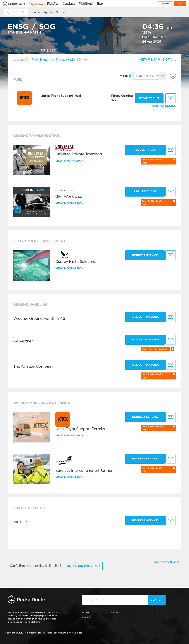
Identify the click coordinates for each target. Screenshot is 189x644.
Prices (125, 76)
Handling (47, 59)
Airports (48, 12)
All (27, 59)
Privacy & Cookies (73, 633)
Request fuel (149, 98)
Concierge (69, 4)
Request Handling (145, 317)
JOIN (180, 4)
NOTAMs (169, 59)
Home (36, 12)
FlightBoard (86, 4)
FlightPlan (53, 4)
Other (83, 59)
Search (157, 600)
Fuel (35, 59)
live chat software (167, 562)
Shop (100, 4)
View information (70, 161)
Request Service (145, 255)
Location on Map (21, 50)
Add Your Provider (83, 566)
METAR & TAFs (150, 59)
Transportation (66, 59)
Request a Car (145, 150)
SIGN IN (166, 4)
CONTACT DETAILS (164, 106)
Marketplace (36, 4)
